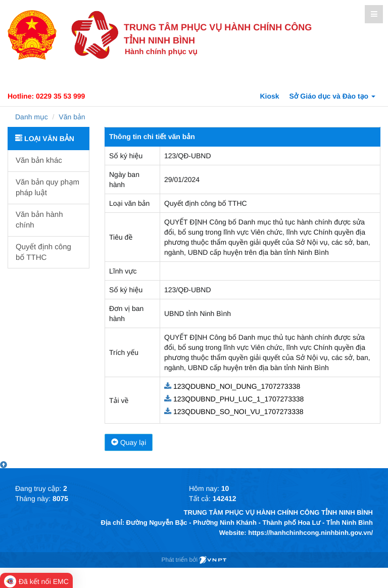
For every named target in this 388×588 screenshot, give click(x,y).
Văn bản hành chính (39, 220)
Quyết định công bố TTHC (43, 252)
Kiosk (269, 96)
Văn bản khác (39, 161)
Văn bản (72, 117)
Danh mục (32, 117)
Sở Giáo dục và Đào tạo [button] (333, 96)
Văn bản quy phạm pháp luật (47, 188)
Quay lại (129, 442)
